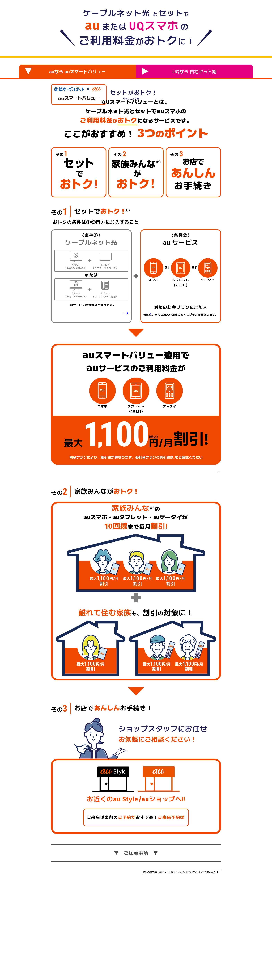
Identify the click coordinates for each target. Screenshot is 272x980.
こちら (178, 541)
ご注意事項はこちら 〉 (198, 555)
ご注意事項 (136, 945)
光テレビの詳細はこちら (109, 389)
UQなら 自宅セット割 (179, 71)
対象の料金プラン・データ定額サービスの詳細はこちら (178, 396)
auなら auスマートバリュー (65, 71)
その (59, 278)
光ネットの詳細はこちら (109, 382)
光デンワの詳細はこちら (109, 395)
